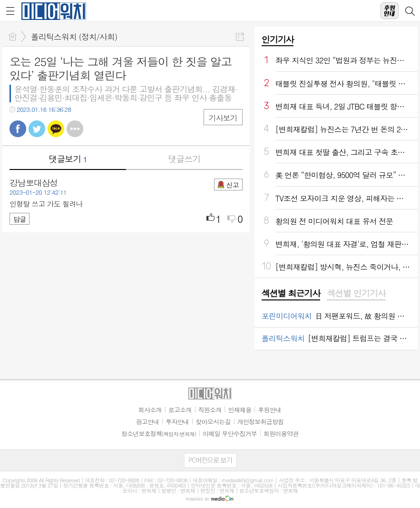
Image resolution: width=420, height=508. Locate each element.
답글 (20, 219)
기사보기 (223, 118)
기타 (75, 129)
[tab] (291, 294)
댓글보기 (68, 159)
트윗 (37, 129)
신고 (232, 185)
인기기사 (278, 39)
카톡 (56, 129)
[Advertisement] (210, 496)
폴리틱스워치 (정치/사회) (74, 37)
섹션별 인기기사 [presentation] (356, 293)
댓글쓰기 (184, 159)
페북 (18, 129)
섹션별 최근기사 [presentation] (291, 293)
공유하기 (240, 36)
